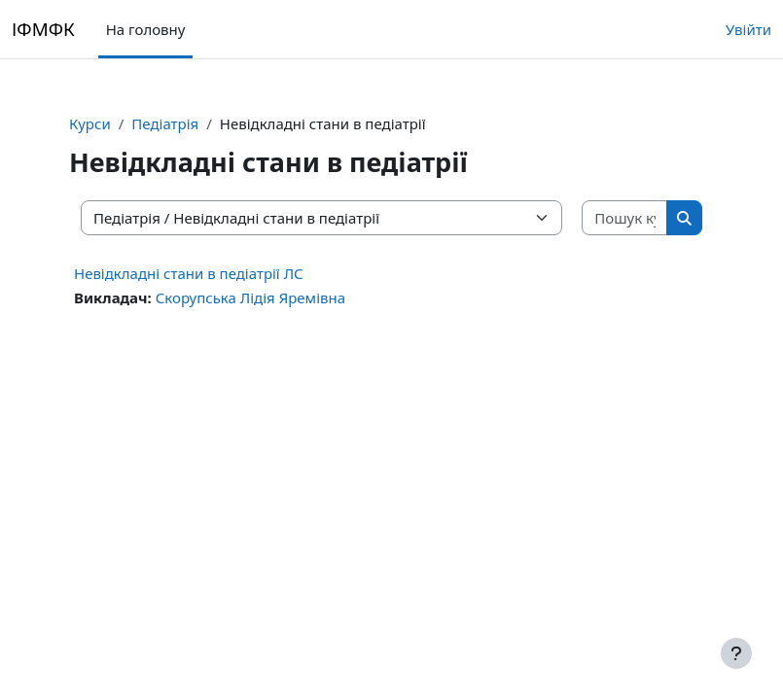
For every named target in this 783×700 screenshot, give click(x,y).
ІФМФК (43, 29)
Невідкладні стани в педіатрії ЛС (189, 273)
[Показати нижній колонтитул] (736, 653)
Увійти (748, 29)
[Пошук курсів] (625, 218)
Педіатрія (165, 123)
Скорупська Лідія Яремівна (250, 297)
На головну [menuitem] (146, 29)
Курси (90, 123)
